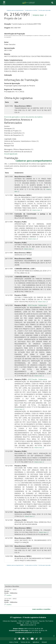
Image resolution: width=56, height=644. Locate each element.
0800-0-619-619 (29, 629)
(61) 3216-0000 (33, 631)
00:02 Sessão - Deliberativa (38, 305)
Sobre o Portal (14, 642)
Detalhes (9, 595)
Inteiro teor (38, 15)
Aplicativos (36, 642)
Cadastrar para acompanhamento (15, 10)
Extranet (44, 642)
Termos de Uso (25, 642)
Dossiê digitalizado (11, 154)
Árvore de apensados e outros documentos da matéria (23, 117)
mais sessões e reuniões (41, 609)
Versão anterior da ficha (31, 10)
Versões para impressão (44, 10)
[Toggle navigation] (4, 3)
